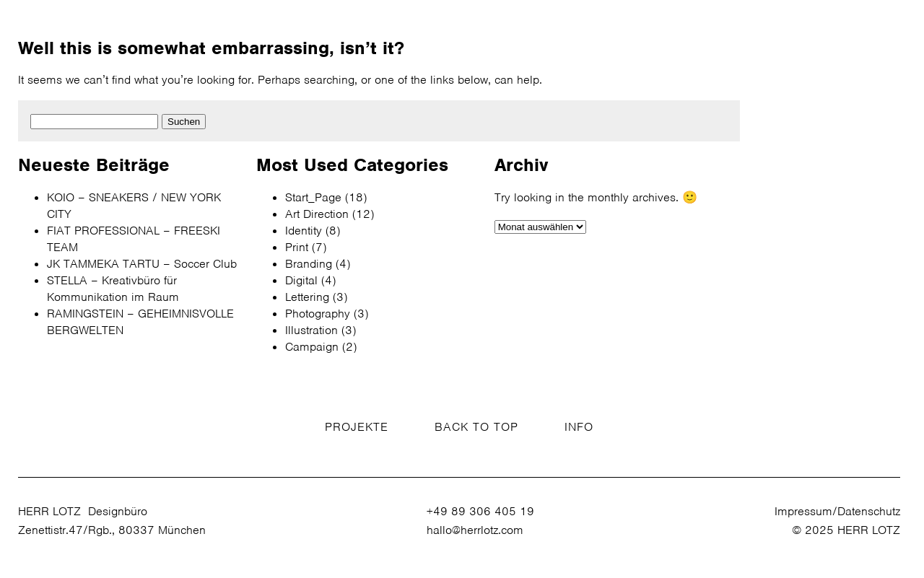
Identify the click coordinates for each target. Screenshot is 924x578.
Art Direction (317, 214)
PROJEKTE (357, 427)
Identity (304, 231)
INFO (579, 427)
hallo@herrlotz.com (475, 530)
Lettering (307, 297)
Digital (301, 280)
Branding (309, 264)
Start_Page (313, 197)
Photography (318, 314)
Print (297, 247)
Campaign (312, 347)
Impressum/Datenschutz (837, 511)
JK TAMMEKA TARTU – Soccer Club (142, 264)
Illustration (311, 330)
